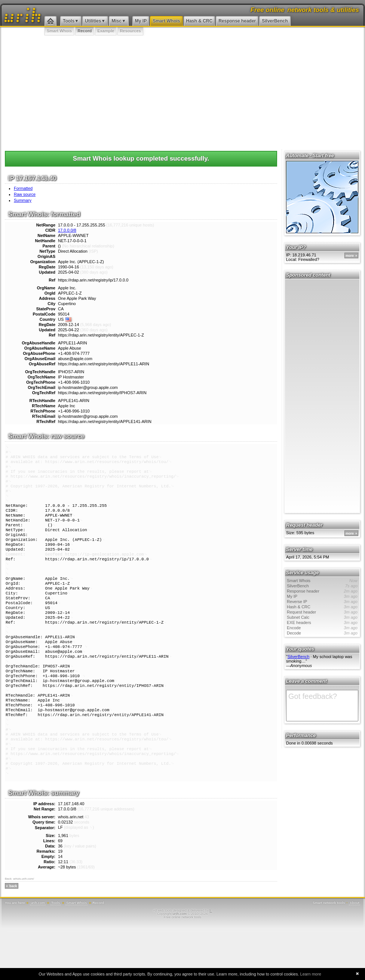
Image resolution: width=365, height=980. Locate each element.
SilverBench (275, 21)
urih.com (38, 955)
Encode (322, 628)
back (13, 938)
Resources (130, 31)
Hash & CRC (200, 21)
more (350, 256)
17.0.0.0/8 (67, 230)
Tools (69, 21)
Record (85, 31)
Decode (322, 633)
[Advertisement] (182, 92)
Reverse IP (322, 602)
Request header (322, 612)
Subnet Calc (322, 617)
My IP (141, 21)
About (355, 955)
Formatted (23, 188)
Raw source (25, 194)
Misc (116, 21)
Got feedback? (322, 706)
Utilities (93, 21)
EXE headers (322, 623)
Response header (237, 21)
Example (106, 31)
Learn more (311, 974)
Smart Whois (166, 21)
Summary (23, 200)
